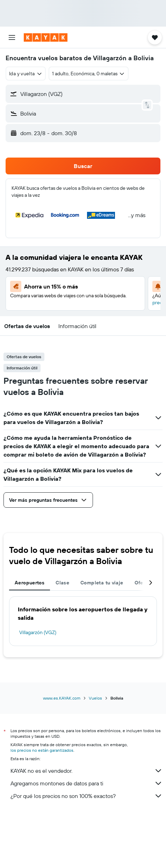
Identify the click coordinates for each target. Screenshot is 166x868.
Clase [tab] (62, 583)
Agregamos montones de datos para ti (86, 783)
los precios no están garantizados (42, 750)
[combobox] (26, 74)
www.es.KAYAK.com (62, 698)
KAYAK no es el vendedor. (86, 771)
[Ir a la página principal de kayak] (46, 37)
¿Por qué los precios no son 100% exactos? (86, 796)
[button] (12, 37)
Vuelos (95, 698)
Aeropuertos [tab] (30, 583)
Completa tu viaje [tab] (102, 583)
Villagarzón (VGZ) (38, 632)
